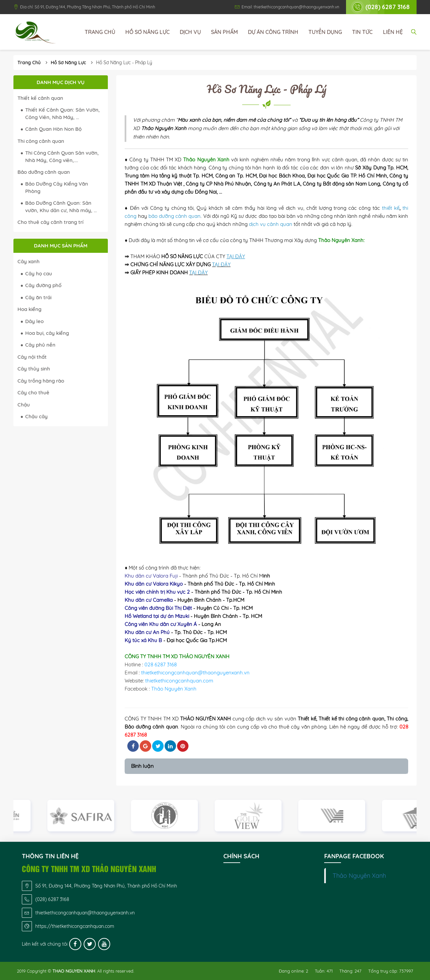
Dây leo (34, 321)
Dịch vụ (190, 32)
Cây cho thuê (33, 393)
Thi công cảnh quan (41, 141)
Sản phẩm (224, 32)
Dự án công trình (273, 32)
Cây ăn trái (38, 297)
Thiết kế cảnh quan (40, 98)
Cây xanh (29, 261)
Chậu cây (36, 416)
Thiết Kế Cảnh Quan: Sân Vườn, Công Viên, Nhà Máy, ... (62, 113)
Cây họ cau (39, 273)
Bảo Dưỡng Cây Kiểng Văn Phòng (57, 187)
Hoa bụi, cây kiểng (47, 333)
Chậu (24, 405)
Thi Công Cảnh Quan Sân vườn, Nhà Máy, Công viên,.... (62, 156)
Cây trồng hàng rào (41, 381)
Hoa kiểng (29, 309)
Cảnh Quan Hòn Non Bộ (53, 129)
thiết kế (391, 208)
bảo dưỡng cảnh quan (175, 216)
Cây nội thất (32, 357)
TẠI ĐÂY (221, 264)
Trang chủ (100, 32)
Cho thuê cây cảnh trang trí (50, 222)
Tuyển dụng (325, 32)
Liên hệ (393, 32)
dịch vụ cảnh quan (271, 224)
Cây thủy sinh (34, 369)
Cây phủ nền (40, 345)
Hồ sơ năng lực (147, 32)
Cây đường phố (43, 285)
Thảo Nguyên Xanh (359, 875)
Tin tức (362, 32)
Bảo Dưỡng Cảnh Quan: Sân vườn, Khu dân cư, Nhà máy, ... (61, 206)
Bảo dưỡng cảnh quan (44, 172)
